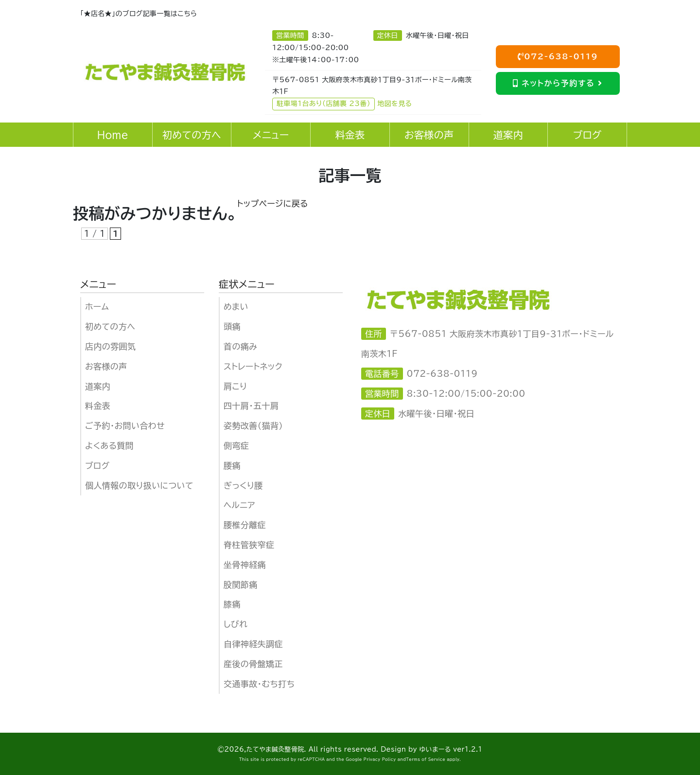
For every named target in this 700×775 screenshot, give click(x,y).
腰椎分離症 (245, 525)
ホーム (97, 307)
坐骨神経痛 (245, 565)
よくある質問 (109, 446)
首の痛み (240, 346)
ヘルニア (239, 505)
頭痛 (232, 326)
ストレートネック (253, 366)
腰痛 (232, 466)
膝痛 (232, 604)
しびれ (236, 624)
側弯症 (236, 446)
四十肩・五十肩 (251, 406)
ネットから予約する (558, 83)
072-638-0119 (558, 56)
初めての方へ (110, 326)
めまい (236, 307)
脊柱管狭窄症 (249, 545)
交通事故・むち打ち (259, 684)
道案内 (98, 386)
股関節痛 (241, 585)
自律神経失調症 (253, 644)
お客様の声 (106, 366)
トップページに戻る (273, 203)
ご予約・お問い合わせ (125, 426)
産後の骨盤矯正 (253, 664)
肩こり (235, 386)
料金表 (98, 406)
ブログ (97, 466)
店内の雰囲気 (110, 346)
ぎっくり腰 (243, 485)
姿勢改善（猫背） (253, 426)
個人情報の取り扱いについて (139, 485)
